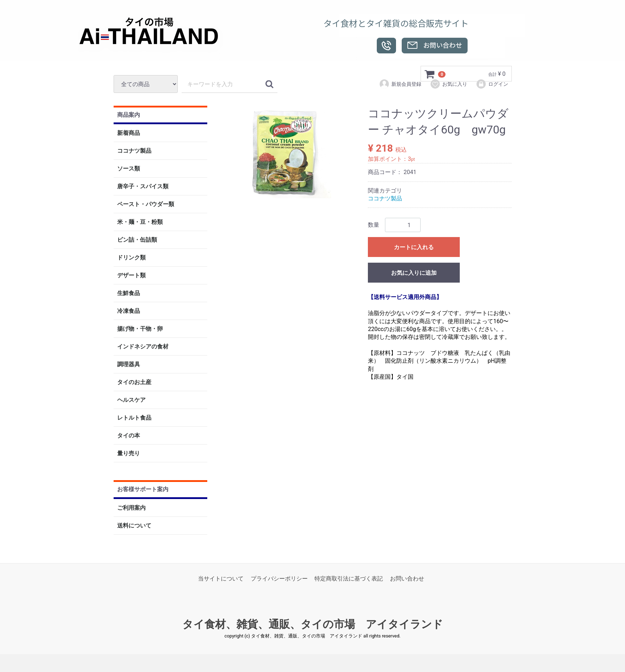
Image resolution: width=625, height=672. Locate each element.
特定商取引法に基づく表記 (349, 579)
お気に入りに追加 (414, 273)
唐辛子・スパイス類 (143, 187)
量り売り (129, 454)
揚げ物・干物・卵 (140, 329)
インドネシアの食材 (143, 347)
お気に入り (449, 84)
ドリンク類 (131, 258)
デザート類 (131, 276)
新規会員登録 (400, 84)
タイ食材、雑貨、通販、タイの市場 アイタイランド (313, 624)
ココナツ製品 (134, 151)
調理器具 (129, 365)
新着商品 (129, 133)
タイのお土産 (134, 382)
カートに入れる (414, 248)
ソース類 (129, 169)
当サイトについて (221, 579)
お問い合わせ (407, 579)
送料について (134, 526)
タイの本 (129, 436)
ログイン (492, 84)
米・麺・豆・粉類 (140, 222)
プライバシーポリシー (279, 579)
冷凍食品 (129, 311)
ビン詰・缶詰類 (137, 240)
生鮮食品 (129, 293)
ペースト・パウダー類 (146, 204)
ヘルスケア (131, 400)
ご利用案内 (131, 508)
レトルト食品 (134, 418)
